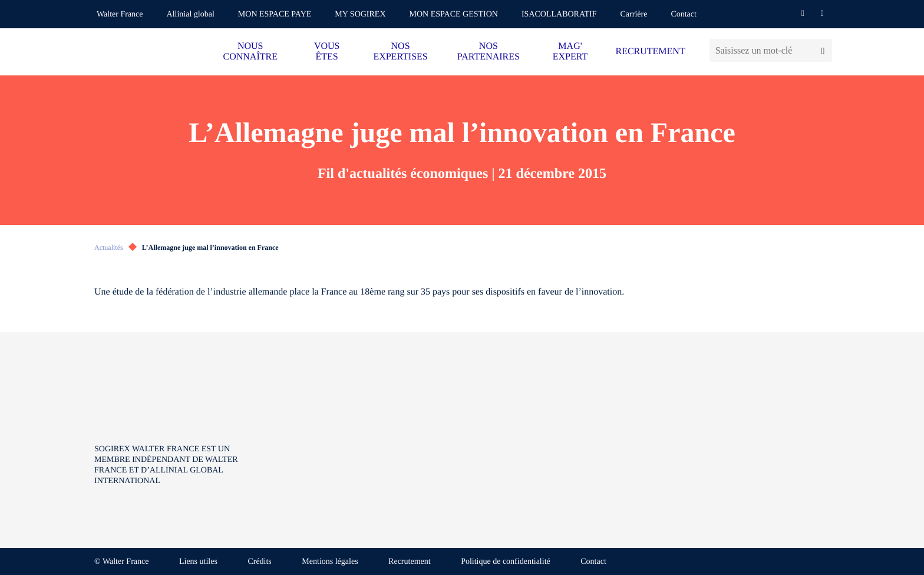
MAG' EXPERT (570, 52)
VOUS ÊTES (327, 52)
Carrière (634, 14)
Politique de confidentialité (506, 562)
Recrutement (410, 562)
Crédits (259, 562)
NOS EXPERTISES (400, 52)
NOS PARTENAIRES (489, 52)
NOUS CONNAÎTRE (250, 52)
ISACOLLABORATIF (559, 14)
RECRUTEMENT (650, 52)
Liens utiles (198, 562)
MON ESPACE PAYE (275, 14)
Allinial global (191, 14)
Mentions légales (330, 562)
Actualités (109, 247)
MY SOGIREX (360, 14)
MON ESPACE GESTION (454, 14)
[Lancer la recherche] (823, 50)
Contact (684, 14)
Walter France (120, 14)
